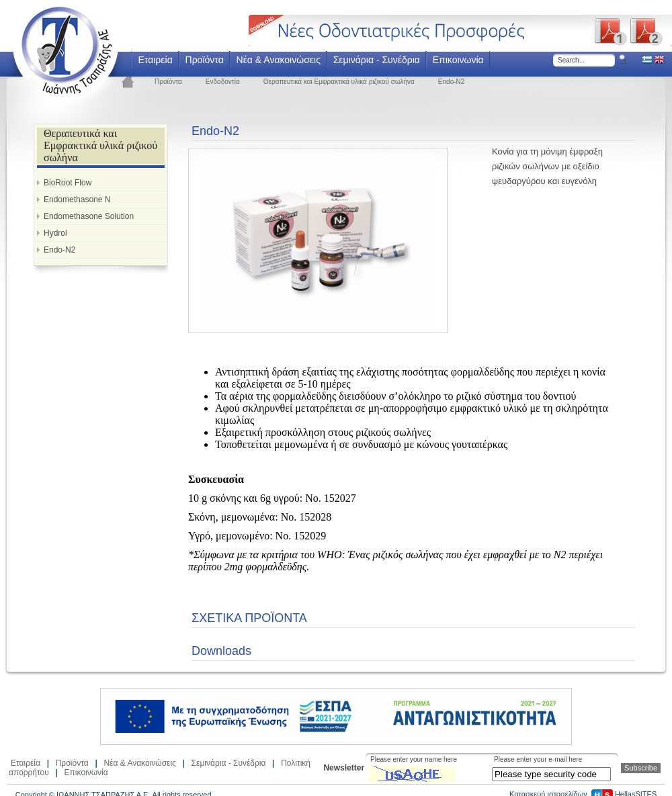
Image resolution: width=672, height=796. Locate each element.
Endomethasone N (77, 200)
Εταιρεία (155, 60)
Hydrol (55, 233)
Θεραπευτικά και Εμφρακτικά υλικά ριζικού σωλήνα (339, 82)
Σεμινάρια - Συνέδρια (377, 60)
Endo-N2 (451, 82)
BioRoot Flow (68, 183)
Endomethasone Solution (89, 216)
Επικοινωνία (458, 60)
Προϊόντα (205, 60)
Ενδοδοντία (223, 82)
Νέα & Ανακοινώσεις (279, 60)
